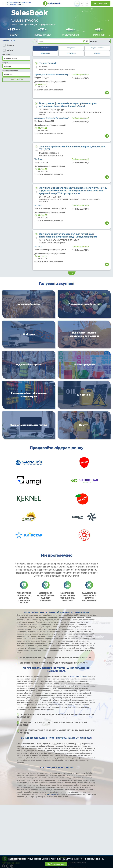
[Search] (64, 41)
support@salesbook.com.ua (20, 2)
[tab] (45, 48)
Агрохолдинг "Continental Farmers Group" (52, 75)
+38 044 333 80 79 (17, 4)
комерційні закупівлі (79, 676)
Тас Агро (38, 159)
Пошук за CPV (16, 80)
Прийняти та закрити (56, 864)
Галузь (5, 63)
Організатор (7, 55)
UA (77, 3)
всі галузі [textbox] (7, 66)
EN (87, 3)
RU (82, 3)
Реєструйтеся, (53, 794)
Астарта (38, 205)
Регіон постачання (10, 70)
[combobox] (16, 66)
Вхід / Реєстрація (101, 3)
